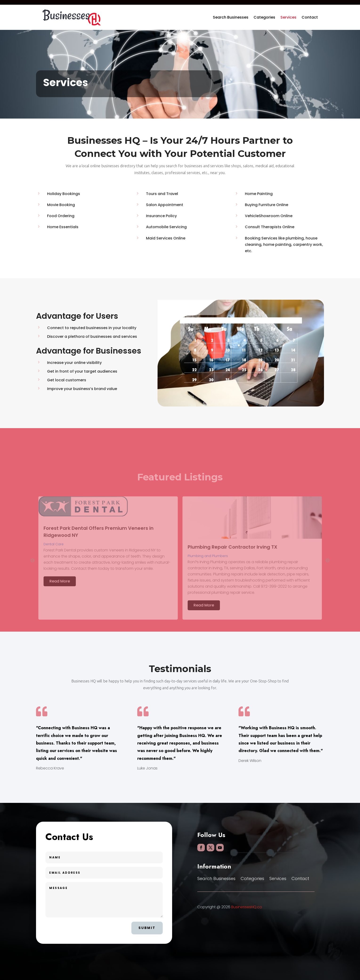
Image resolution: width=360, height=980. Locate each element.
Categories (264, 17)
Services (288, 17)
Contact (310, 17)
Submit (147, 928)
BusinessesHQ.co (247, 907)
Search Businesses (231, 17)
